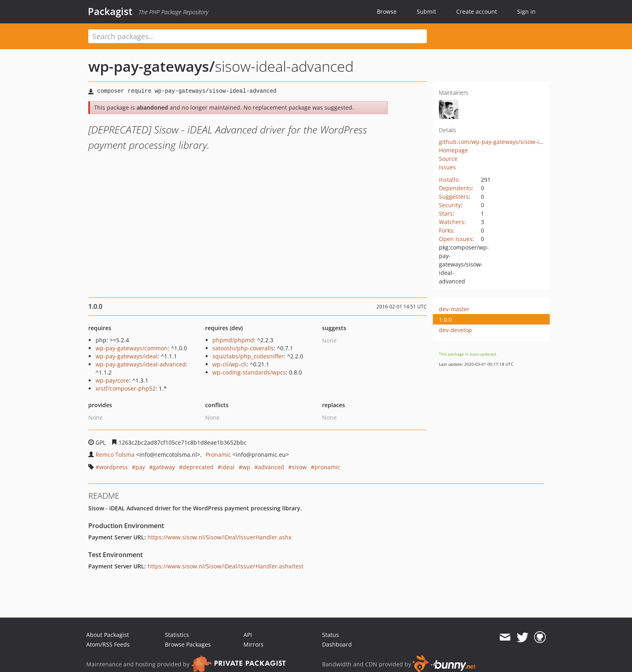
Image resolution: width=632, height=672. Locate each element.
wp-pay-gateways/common (132, 348)
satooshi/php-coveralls (243, 348)
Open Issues (456, 239)
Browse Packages (188, 644)
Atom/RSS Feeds (108, 644)
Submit (426, 11)
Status (331, 635)
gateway (164, 467)
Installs (449, 180)
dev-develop (455, 330)
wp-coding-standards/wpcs (249, 372)
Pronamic (218, 455)
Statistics (177, 635)
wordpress (113, 467)
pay (140, 467)
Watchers (452, 222)
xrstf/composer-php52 (126, 388)
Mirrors (254, 644)
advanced (271, 467)
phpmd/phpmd (233, 340)
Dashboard (337, 644)
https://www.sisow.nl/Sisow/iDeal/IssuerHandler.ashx (219, 537)
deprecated (198, 467)
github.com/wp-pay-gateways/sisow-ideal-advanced (509, 142)
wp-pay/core (112, 380)
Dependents (455, 188)
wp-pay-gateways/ (152, 66)
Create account (477, 11)
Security (450, 205)
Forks (446, 230)
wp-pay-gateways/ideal (127, 356)
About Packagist (108, 635)
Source (448, 159)
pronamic (327, 467)
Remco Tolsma (115, 455)
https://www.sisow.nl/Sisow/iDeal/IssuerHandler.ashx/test (226, 566)
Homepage (453, 150)
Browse (387, 11)
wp (246, 467)
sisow (299, 467)
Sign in (526, 11)
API (248, 635)
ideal (228, 467)
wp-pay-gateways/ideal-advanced (141, 364)
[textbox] (258, 36)
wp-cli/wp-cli (230, 364)
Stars (446, 213)
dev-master (454, 309)
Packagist (110, 11)
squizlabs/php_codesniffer (248, 356)
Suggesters (454, 197)
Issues (447, 167)
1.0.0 (445, 319)
